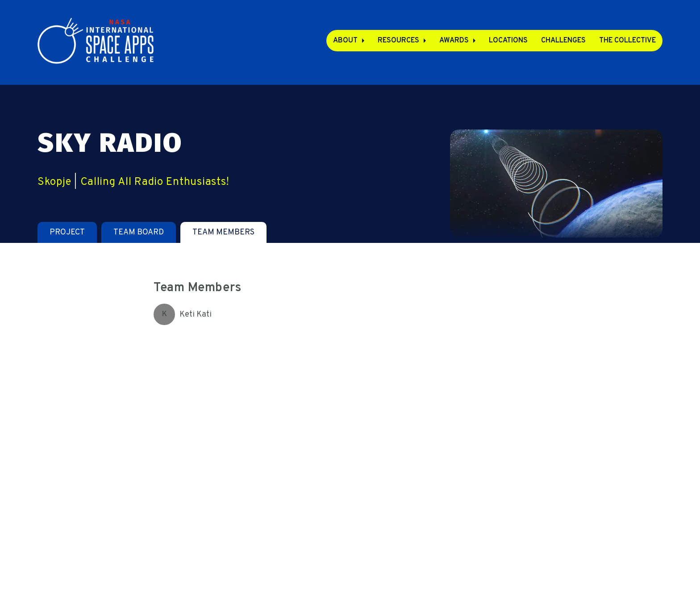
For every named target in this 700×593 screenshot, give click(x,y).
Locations (508, 41)
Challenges (563, 41)
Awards (454, 41)
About (345, 41)
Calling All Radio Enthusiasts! (155, 182)
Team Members (223, 232)
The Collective (627, 41)
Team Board (139, 232)
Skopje (54, 182)
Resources (398, 41)
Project (67, 232)
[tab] (67, 232)
